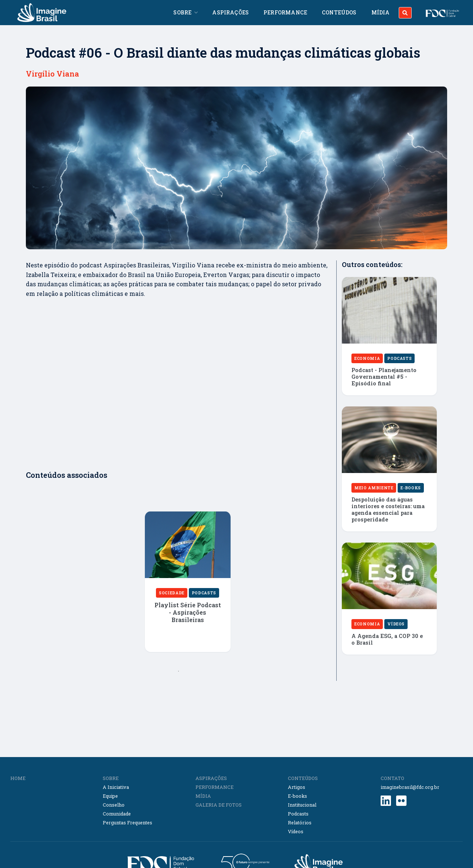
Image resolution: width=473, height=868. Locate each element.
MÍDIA (203, 796)
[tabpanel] (188, 587)
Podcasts (298, 814)
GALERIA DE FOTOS (219, 805)
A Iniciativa (116, 787)
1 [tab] (178, 671)
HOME (18, 778)
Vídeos (296, 831)
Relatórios (300, 823)
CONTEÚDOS (303, 778)
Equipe (110, 796)
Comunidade (117, 814)
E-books (297, 796)
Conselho (114, 805)
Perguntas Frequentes (127, 823)
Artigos (297, 787)
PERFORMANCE (215, 787)
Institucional (302, 805)
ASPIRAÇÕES (211, 778)
